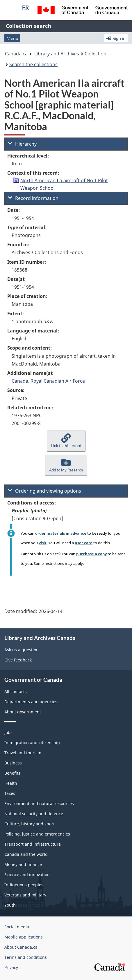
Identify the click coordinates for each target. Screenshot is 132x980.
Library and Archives (57, 54)
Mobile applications (24, 937)
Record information (33, 198)
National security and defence (34, 814)
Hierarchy (22, 144)
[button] (66, 441)
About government (23, 712)
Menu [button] (12, 38)
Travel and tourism (23, 753)
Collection (96, 54)
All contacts (16, 691)
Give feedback (18, 660)
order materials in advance (61, 533)
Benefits (12, 773)
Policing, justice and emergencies (37, 834)
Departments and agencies (31, 702)
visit (43, 543)
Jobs (8, 732)
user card (84, 543)
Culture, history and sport (30, 824)
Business (13, 763)
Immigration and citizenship (32, 743)
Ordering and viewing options (45, 491)
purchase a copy (91, 554)
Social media (17, 927)
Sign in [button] (116, 38)
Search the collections (33, 64)
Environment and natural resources (39, 803)
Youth (10, 905)
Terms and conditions (26, 957)
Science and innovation (27, 875)
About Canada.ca (21, 947)
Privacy (11, 967)
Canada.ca (16, 54)
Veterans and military (25, 895)
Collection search (28, 26)
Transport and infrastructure (33, 844)
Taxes (10, 793)
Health (11, 783)
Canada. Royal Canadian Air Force (48, 381)
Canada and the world (26, 854)
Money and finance (23, 864)
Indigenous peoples (24, 885)
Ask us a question (22, 650)
